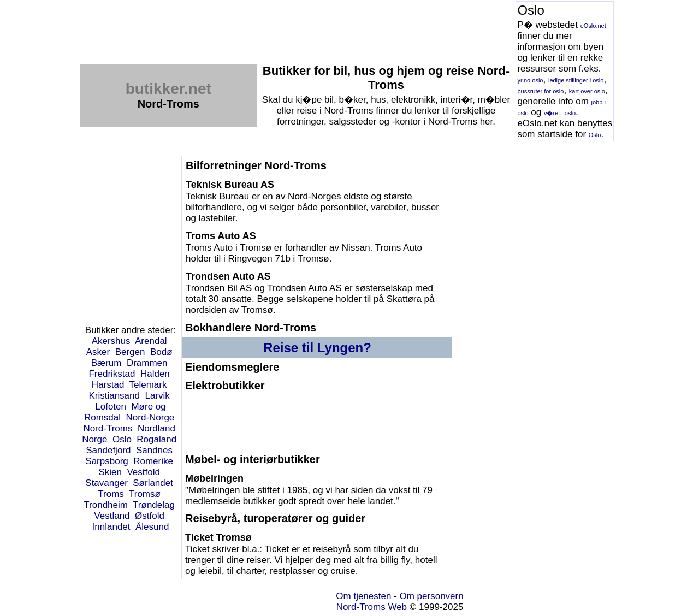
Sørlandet (153, 483)
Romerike (153, 461)
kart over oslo (587, 91)
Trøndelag (154, 505)
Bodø (161, 352)
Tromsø (145, 494)
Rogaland (156, 439)
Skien (110, 472)
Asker (98, 352)
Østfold (150, 516)
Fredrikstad (112, 374)
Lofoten (111, 407)
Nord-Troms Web (372, 607)
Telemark (148, 385)
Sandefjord (108, 450)
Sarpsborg (106, 461)
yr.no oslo (530, 80)
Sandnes (154, 450)
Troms (111, 494)
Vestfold (143, 472)
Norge (94, 439)
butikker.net (168, 89)
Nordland (156, 428)
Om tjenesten (363, 596)
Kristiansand (114, 396)
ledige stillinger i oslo (576, 80)
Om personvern (432, 596)
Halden (155, 374)
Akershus (111, 341)
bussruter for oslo (540, 91)
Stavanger (106, 483)
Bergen (130, 352)
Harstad (108, 385)
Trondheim (106, 505)
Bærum (106, 363)
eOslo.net (593, 26)
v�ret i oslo (560, 113)
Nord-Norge (150, 417)
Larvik (157, 396)
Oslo (595, 135)
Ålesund (152, 527)
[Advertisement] (279, 26)
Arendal (151, 341)
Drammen (147, 363)
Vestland (112, 516)
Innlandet (111, 527)
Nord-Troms (108, 428)
